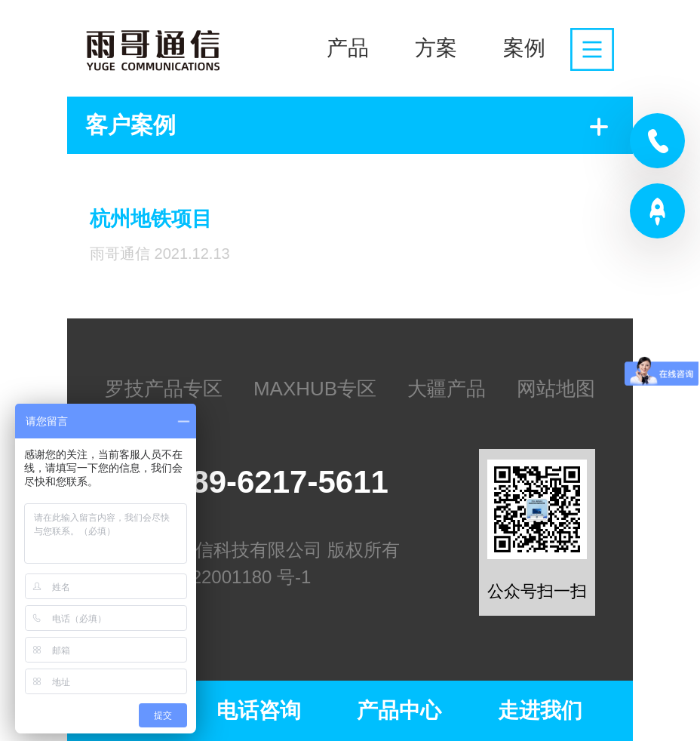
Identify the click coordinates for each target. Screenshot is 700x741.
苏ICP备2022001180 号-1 (208, 577)
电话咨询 (259, 710)
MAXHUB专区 (315, 389)
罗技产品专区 (164, 389)
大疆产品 (447, 389)
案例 (524, 48)
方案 (436, 48)
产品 (348, 48)
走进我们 (540, 710)
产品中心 (399, 710)
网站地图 (556, 389)
